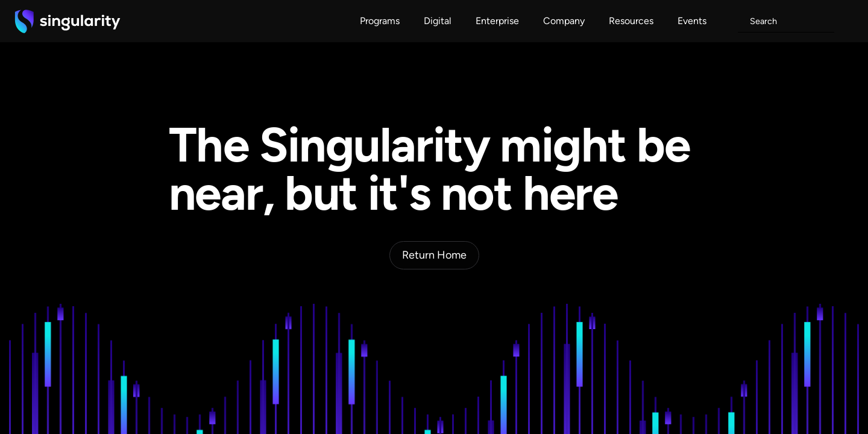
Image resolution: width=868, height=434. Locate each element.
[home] (68, 21)
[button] (380, 21)
